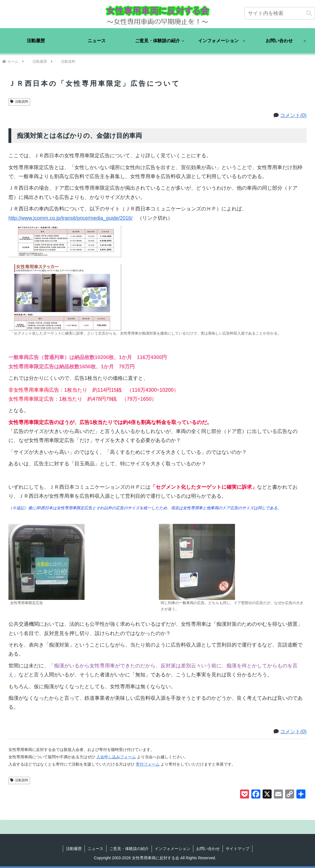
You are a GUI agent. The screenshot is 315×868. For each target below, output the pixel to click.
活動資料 (19, 102)
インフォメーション (172, 849)
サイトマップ (238, 849)
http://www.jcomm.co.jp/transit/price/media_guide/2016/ (73, 218)
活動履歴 (74, 849)
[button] (309, 13)
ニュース (96, 849)
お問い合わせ (208, 849)
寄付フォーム (148, 764)
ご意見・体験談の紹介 (129, 849)
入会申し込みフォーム (116, 757)
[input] (280, 13)
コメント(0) (293, 115)
